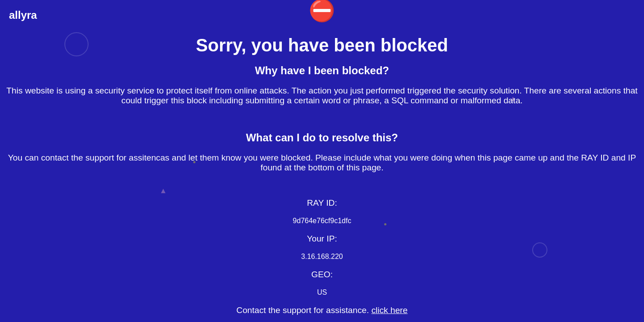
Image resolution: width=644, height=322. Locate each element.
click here (389, 310)
